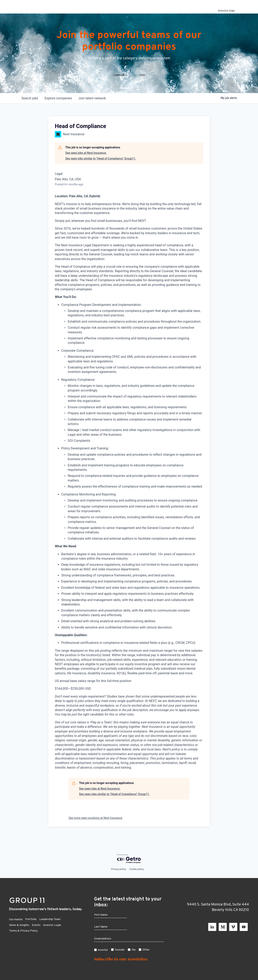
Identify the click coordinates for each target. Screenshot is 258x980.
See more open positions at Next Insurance (95, 826)
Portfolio (31, 919)
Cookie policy (136, 869)
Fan (134, 950)
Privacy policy (119, 869)
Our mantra (16, 920)
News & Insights (19, 925)
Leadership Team (50, 919)
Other (146, 950)
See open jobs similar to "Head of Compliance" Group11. (101, 166)
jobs (30, 106)
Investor (103, 950)
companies (58, 106)
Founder (120, 950)
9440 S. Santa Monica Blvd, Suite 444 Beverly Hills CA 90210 (218, 907)
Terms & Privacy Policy (23, 931)
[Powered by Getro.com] (129, 859)
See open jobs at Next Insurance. (86, 161)
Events (36, 925)
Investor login (226, 11)
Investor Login (52, 925)
